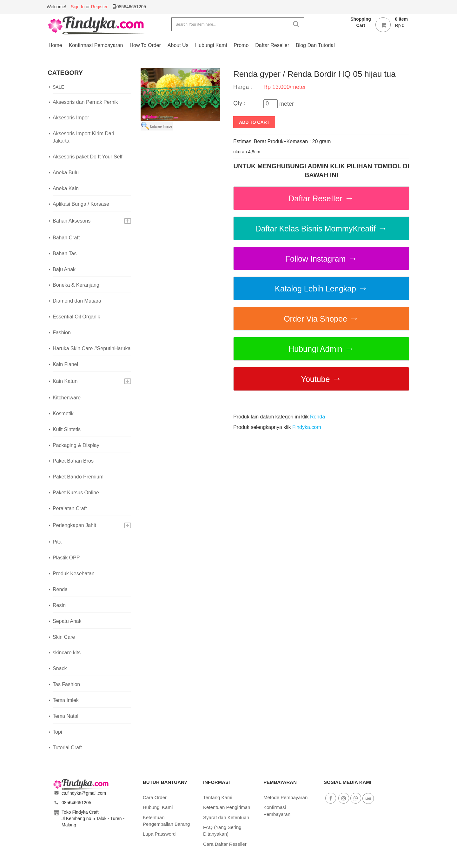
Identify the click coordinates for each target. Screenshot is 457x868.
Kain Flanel (65, 364)
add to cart (254, 122)
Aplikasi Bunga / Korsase (81, 204)
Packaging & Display (76, 445)
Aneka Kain (66, 188)
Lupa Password (159, 834)
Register (99, 7)
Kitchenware (67, 398)
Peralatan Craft (70, 508)
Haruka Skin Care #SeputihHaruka (92, 348)
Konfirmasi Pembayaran (96, 45)
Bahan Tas (65, 254)
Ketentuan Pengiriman (227, 807)
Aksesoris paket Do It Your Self (88, 157)
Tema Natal (66, 716)
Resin (59, 605)
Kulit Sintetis (67, 429)
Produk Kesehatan (74, 574)
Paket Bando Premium (78, 477)
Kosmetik (63, 414)
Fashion (62, 333)
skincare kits (67, 653)
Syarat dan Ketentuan (226, 817)
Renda (60, 589)
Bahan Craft (66, 238)
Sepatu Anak (67, 621)
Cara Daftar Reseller (225, 844)
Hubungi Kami (211, 45)
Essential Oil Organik (76, 317)
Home (55, 45)
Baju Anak (64, 269)
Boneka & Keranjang (76, 285)
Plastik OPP (66, 558)
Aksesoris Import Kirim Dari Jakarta (83, 137)
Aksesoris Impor (71, 118)
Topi (57, 732)
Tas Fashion (66, 684)
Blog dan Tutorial (315, 45)
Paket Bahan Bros (73, 461)
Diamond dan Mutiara (77, 301)
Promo (241, 45)
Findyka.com (307, 427)
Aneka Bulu (66, 173)
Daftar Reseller (272, 45)
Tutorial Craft (67, 748)
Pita (57, 542)
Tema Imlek (66, 700)
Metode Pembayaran (285, 797)
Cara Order (155, 797)
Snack (60, 668)
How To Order (145, 45)
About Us (178, 45)
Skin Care (64, 637)
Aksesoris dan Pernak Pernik (85, 102)
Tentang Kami (218, 797)
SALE (58, 87)
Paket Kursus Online (76, 493)
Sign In (78, 7)
